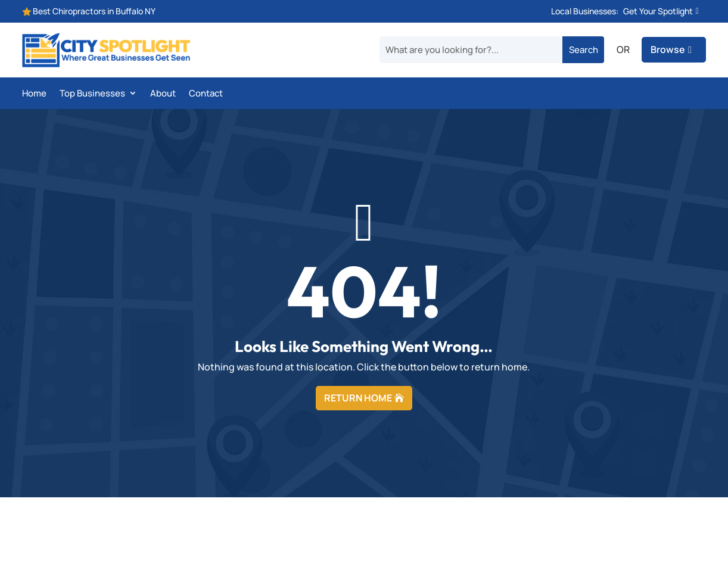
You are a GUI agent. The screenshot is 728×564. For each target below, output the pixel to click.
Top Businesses (92, 94)
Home (34, 94)
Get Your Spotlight (658, 11)
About (163, 94)
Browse (668, 49)
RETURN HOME (358, 398)
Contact (206, 94)
